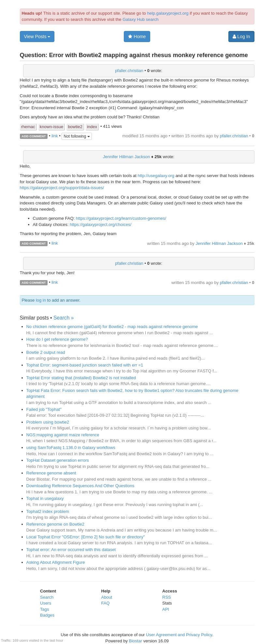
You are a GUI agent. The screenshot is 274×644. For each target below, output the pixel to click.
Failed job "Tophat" (44, 409)
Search (47, 597)
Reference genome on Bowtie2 (56, 524)
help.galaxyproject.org (168, 13)
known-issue (51, 127)
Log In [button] (241, 37)
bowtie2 (75, 127)
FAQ (106, 603)
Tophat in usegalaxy (45, 498)
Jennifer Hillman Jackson (127, 157)
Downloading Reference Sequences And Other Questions (80, 486)
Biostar (136, 641)
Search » (64, 318)
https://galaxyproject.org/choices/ (101, 225)
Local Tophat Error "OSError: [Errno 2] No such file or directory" (86, 537)
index (92, 127)
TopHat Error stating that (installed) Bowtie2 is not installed (81, 378)
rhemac (28, 127)
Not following (77, 136)
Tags (44, 609)
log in (41, 300)
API (166, 609)
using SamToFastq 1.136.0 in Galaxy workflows (71, 448)
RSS (167, 597)
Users (46, 603)
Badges (47, 615)
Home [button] (137, 37)
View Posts (37, 37)
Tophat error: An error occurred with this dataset (71, 550)
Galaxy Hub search (141, 19)
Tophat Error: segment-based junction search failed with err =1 (85, 365)
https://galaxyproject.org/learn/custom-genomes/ (121, 218)
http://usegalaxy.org (156, 176)
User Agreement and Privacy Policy (179, 635)
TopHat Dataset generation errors (58, 460)
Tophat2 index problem (48, 511)
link (55, 136)
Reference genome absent (51, 473)
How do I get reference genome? (57, 339)
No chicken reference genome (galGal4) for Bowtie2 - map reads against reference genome (112, 327)
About (107, 597)
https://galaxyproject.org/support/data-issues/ (62, 188)
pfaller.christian (129, 71)
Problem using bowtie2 (48, 422)
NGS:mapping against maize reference (63, 435)
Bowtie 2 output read (46, 352)
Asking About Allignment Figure (56, 562)
